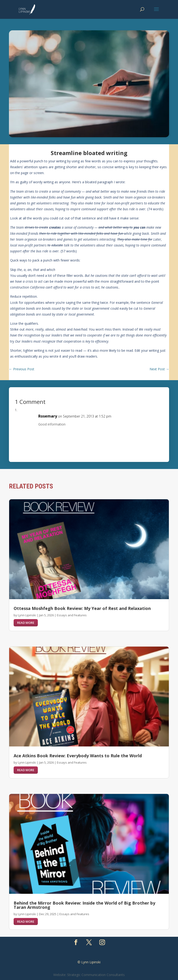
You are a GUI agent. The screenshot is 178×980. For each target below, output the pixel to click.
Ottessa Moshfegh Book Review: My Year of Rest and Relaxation (82, 608)
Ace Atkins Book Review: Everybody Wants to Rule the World (78, 756)
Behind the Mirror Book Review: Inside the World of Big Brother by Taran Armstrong (84, 905)
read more (26, 623)
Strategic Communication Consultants (96, 975)
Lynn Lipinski (27, 615)
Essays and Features (72, 615)
